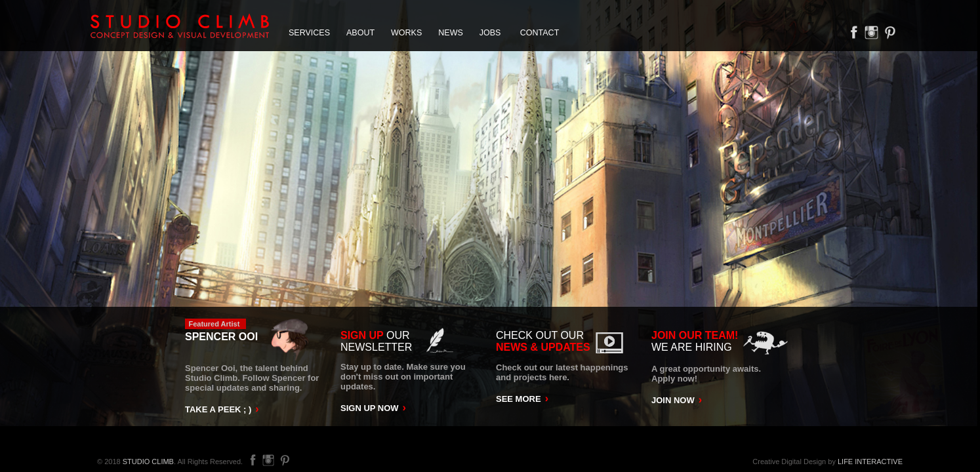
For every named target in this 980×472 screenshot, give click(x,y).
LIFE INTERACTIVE (870, 462)
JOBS (490, 33)
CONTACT (540, 33)
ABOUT (360, 33)
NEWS (451, 33)
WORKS (406, 33)
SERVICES (309, 33)
